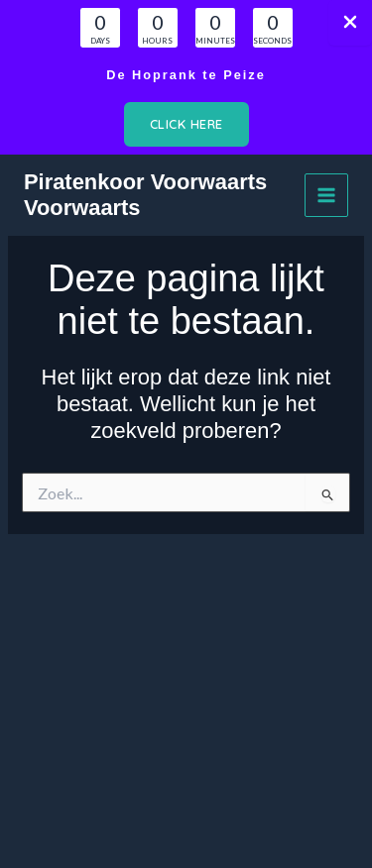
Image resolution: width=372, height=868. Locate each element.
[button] (186, 124)
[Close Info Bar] (350, 23)
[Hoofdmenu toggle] (326, 195)
